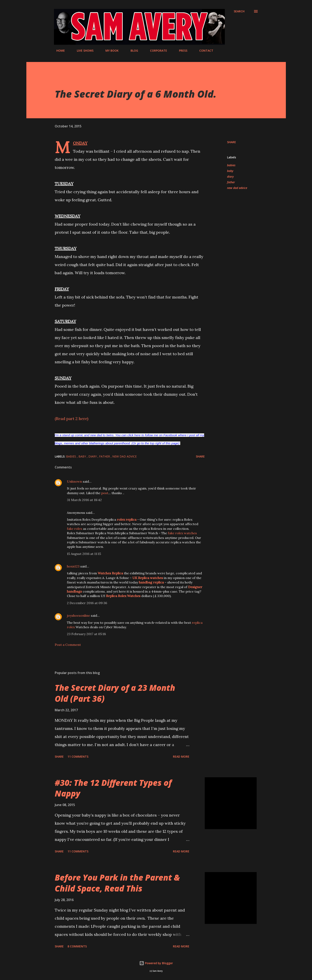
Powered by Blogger (156, 963)
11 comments (78, 757)
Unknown (74, 481)
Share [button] (232, 142)
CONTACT (204, 51)
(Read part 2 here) (72, 419)
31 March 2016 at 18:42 (84, 500)
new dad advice (237, 188)
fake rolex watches (182, 533)
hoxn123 (73, 566)
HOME (58, 51)
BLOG (132, 51)
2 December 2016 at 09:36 (87, 603)
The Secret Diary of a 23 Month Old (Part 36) (115, 693)
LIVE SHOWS (83, 51)
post (105, 493)
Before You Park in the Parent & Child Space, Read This (117, 883)
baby (230, 171)
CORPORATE (156, 51)
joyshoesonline (78, 615)
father (231, 182)
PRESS (181, 51)
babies (231, 165)
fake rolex (75, 529)
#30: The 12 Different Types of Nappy (113, 788)
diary (230, 176)
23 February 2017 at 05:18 (86, 634)
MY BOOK (110, 51)
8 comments (77, 946)
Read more (181, 757)
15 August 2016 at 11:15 (84, 554)
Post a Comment (68, 645)
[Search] (239, 11)
